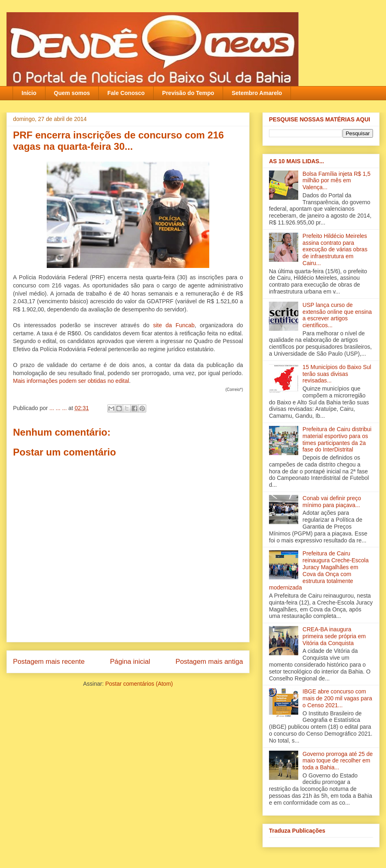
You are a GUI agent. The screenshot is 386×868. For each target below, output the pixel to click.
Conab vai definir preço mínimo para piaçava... (332, 502)
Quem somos (72, 93)
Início (29, 93)
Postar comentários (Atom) (139, 684)
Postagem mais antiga (209, 662)
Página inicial (130, 662)
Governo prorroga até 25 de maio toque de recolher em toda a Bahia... (338, 761)
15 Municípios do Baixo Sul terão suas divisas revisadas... (337, 374)
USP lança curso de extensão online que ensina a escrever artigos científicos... (337, 315)
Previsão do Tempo (188, 93)
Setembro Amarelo (257, 93)
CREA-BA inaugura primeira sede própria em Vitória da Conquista (334, 636)
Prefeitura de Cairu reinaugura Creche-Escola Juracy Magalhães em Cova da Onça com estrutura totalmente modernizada (319, 570)
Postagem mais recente (49, 662)
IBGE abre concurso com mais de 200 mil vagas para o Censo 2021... (337, 698)
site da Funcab (174, 325)
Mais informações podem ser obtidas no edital (71, 381)
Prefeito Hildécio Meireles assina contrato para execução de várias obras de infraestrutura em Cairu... (335, 249)
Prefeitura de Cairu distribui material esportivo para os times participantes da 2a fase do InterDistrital (337, 439)
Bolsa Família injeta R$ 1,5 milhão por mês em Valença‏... (337, 181)
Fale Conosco (126, 93)
